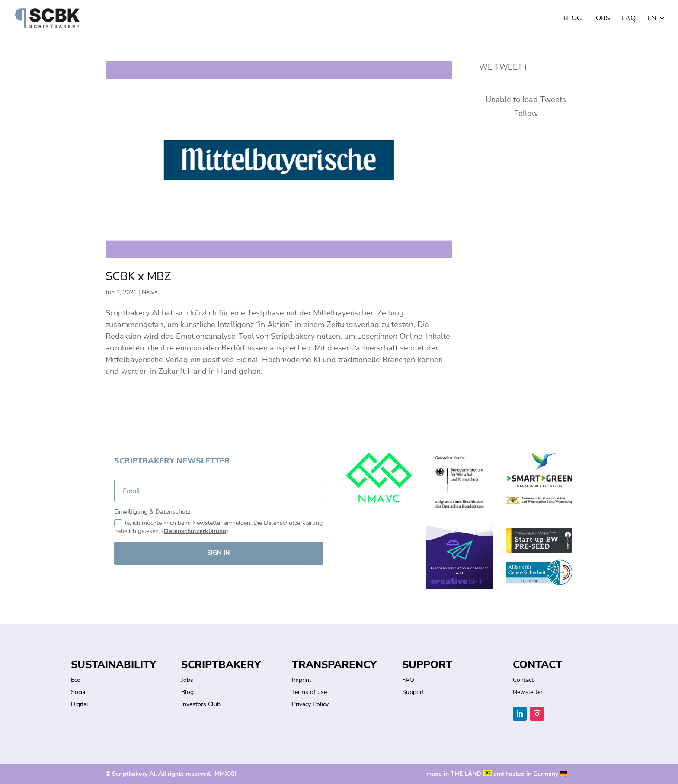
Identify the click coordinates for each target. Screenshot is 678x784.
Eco (76, 680)
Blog (573, 19)
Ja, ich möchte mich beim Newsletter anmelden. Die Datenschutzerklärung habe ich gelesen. (218, 527)
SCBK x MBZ (138, 276)
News (150, 292)
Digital (80, 704)
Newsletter (528, 692)
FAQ (629, 19)
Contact (523, 680)
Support (413, 692)
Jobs (602, 19)
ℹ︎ (526, 67)
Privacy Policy (310, 704)
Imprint (302, 680)
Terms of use (309, 692)
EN (652, 19)
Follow (526, 113)
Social (79, 692)
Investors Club (201, 704)
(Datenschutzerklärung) (195, 531)
